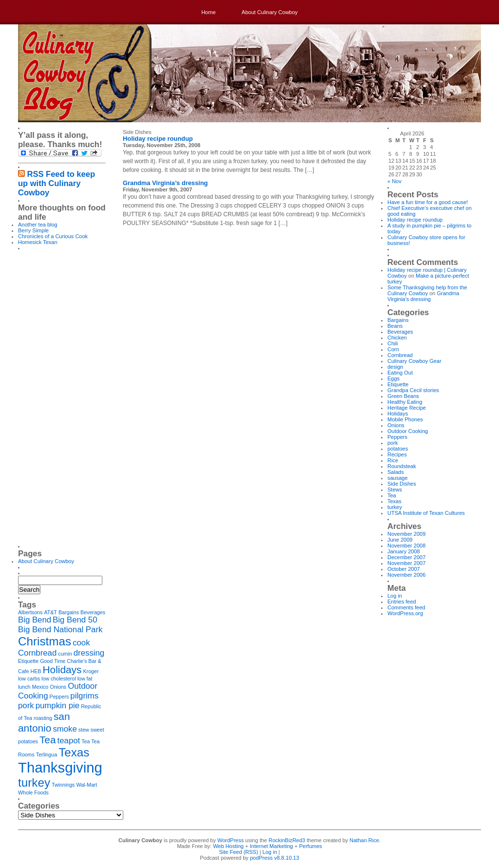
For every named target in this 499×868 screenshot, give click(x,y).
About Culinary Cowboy (270, 12)
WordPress (230, 840)
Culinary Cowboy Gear (414, 361)
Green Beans (403, 396)
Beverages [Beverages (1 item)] (93, 612)
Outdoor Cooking (408, 431)
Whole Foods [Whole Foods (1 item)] (33, 793)
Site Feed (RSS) (239, 852)
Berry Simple (33, 230)
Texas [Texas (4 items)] (74, 752)
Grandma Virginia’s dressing (165, 183)
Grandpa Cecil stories (413, 390)
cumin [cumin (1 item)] (65, 654)
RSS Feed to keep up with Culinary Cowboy (57, 183)
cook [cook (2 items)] (81, 643)
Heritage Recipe (407, 408)
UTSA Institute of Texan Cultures (426, 513)
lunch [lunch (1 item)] (24, 687)
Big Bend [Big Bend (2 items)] (35, 620)
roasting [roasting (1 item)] (43, 718)
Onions (396, 425)
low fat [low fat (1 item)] (85, 679)
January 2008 (404, 551)
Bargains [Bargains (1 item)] (69, 612)
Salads (396, 472)
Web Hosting (228, 846)
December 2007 (406, 557)
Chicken (397, 338)
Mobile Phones (405, 419)
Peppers (397, 437)
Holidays (398, 414)
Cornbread (400, 355)
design (395, 367)
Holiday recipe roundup (158, 139)
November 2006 (406, 575)
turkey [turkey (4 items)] (34, 783)
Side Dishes (402, 484)
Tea (392, 495)
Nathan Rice (364, 840)
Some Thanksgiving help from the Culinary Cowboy (427, 290)
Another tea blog (38, 225)
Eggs (393, 378)
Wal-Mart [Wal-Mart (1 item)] (87, 785)
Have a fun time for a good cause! (428, 202)
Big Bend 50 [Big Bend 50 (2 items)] (75, 620)
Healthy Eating (405, 402)
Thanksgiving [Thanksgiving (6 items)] (60, 767)
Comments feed (406, 607)
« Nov (394, 181)
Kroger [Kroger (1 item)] (91, 671)
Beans (395, 326)
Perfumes (311, 846)
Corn (393, 349)
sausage (398, 478)
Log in (395, 596)
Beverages (400, 332)
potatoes (398, 449)
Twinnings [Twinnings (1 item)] (63, 785)
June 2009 (400, 540)
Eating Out (400, 373)
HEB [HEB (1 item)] (36, 671)
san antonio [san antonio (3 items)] (44, 722)
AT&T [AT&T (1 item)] (50, 612)
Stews (395, 490)
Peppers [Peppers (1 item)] (59, 697)
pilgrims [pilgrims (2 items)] (84, 696)
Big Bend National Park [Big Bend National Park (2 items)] (60, 630)
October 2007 (404, 569)
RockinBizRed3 (287, 840)
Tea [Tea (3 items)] (48, 740)
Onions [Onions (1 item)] (58, 687)
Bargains (398, 320)
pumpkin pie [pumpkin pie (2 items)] (58, 706)
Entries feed (402, 602)
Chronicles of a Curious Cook (53, 236)
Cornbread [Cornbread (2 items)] (37, 653)
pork (393, 443)
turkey (395, 507)
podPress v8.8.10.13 (275, 858)
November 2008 (406, 546)
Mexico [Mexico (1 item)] (40, 687)
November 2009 (406, 534)
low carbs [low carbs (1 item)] (29, 679)
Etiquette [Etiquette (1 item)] (28, 661)
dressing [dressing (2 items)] (89, 653)
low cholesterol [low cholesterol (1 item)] (58, 679)
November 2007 (406, 563)
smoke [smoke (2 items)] (65, 729)
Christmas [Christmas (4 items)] (45, 641)
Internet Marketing (272, 846)
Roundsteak (402, 466)
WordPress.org (405, 613)
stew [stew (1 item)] (84, 730)
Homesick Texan (38, 242)
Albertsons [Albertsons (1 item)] (30, 612)
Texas (394, 501)
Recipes (397, 454)
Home (208, 12)
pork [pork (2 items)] (26, 706)
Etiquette (398, 384)
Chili (393, 343)
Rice (393, 460)
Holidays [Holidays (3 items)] (62, 670)
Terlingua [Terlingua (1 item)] (47, 755)
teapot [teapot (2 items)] (69, 741)
